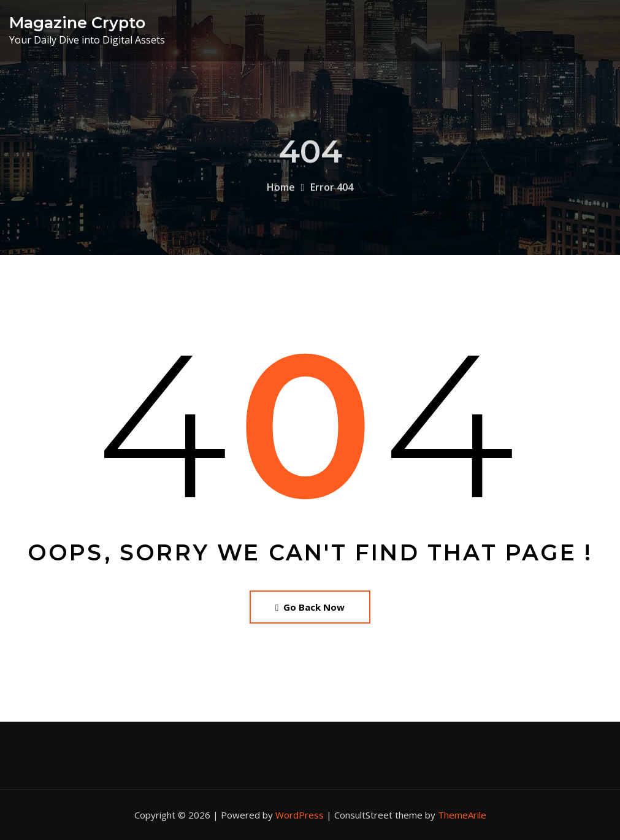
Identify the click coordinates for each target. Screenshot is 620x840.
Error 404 (332, 197)
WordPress (300, 815)
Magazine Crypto (77, 22)
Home (281, 197)
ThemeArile (462, 815)
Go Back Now (310, 607)
